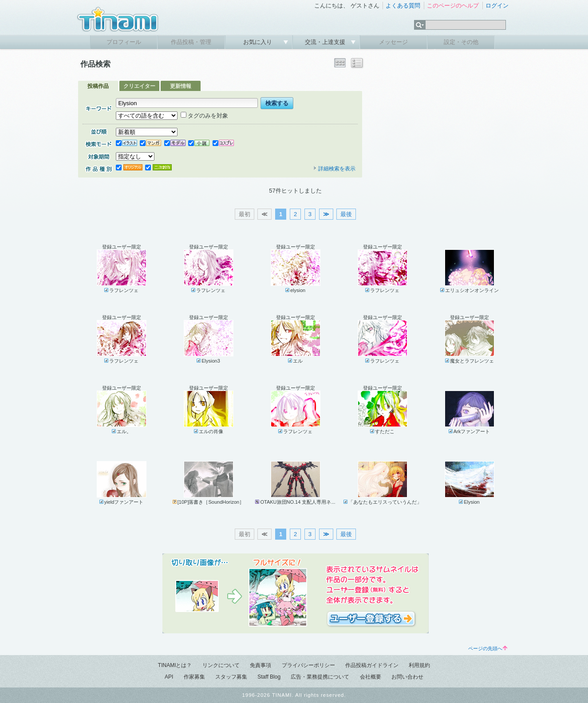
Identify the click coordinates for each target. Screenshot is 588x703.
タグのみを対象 (204, 116)
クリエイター (139, 86)
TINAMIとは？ (175, 665)
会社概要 (371, 677)
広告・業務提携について (320, 677)
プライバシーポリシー (308, 665)
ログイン (497, 6)
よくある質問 (403, 6)
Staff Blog (269, 677)
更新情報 (181, 86)
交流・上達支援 (326, 42)
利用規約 (419, 665)
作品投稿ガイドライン (372, 665)
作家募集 (194, 677)
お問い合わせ (407, 677)
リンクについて (221, 665)
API (169, 677)
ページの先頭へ (488, 648)
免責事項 (260, 665)
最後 (346, 214)
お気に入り (258, 42)
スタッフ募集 (231, 677)
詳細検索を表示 (334, 169)
